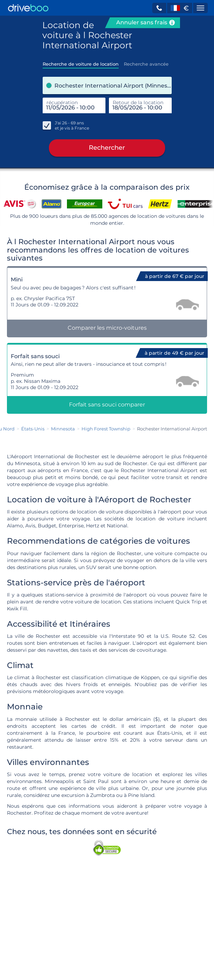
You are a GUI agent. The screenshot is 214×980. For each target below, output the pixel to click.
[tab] (81, 62)
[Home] (28, 8)
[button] (159, 8)
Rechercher (107, 149)
